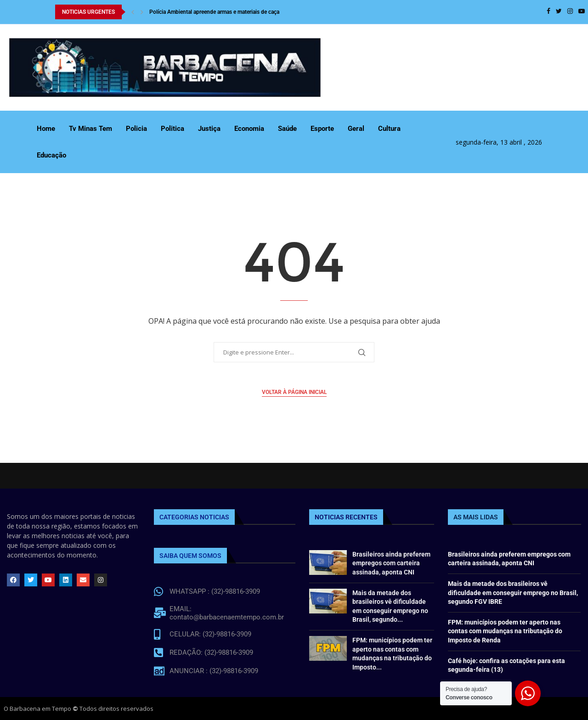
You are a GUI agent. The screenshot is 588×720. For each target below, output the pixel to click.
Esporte (322, 129)
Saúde (287, 129)
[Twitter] (559, 12)
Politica (172, 129)
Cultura (389, 129)
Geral (356, 129)
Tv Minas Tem (90, 129)
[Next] (142, 12)
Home (46, 129)
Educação (51, 155)
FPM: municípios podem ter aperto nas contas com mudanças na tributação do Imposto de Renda (505, 631)
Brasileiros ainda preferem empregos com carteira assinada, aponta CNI (391, 563)
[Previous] (133, 12)
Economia (249, 129)
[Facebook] (548, 12)
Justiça (209, 129)
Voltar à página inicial (294, 392)
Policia (136, 129)
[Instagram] (570, 12)
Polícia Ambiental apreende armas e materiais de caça (214, 12)
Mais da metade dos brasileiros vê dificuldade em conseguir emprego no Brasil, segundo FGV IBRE (513, 593)
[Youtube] (582, 12)
